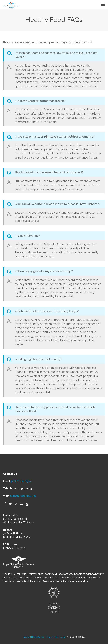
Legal (63, 637)
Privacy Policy (52, 637)
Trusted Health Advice (34, 637)
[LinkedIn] (21, 504)
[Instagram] (16, 504)
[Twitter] (10, 504)
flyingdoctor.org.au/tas (23, 496)
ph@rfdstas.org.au (21, 481)
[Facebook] (5, 504)
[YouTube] (27, 504)
